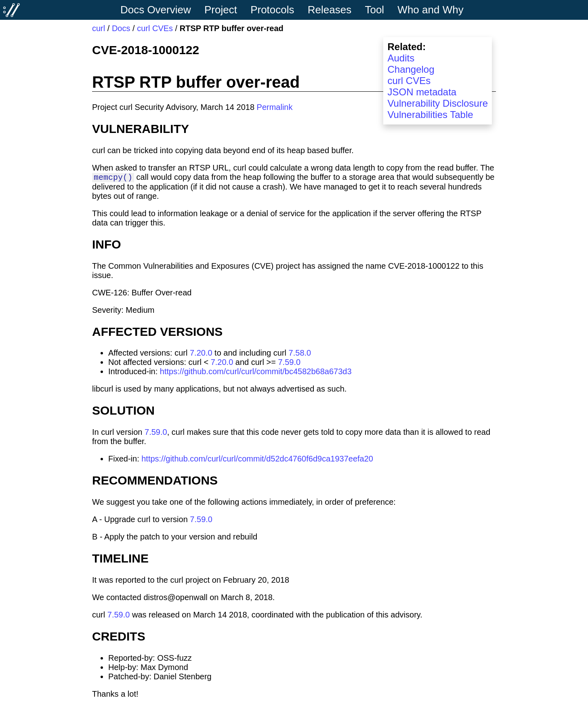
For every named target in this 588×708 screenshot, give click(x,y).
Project (221, 10)
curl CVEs (155, 28)
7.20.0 (201, 354)
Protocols (272, 10)
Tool (374, 10)
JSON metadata (422, 92)
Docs (121, 28)
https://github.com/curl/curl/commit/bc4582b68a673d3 (256, 373)
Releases (330, 10)
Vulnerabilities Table (430, 115)
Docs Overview (156, 10)
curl (99, 28)
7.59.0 (289, 363)
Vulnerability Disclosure (438, 103)
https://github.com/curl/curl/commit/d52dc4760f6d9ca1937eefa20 (257, 460)
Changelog (411, 69)
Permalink (275, 107)
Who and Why (430, 10)
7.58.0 (300, 354)
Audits (401, 58)
